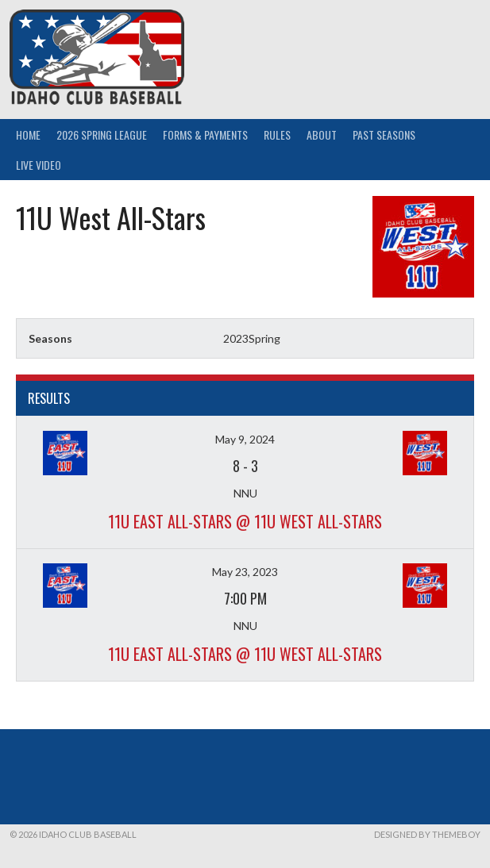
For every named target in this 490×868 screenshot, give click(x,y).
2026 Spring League (102, 134)
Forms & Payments (205, 134)
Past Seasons (384, 134)
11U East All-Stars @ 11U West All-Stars (245, 521)
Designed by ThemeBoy (427, 834)
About (322, 134)
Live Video (39, 165)
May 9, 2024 (245, 439)
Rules (277, 134)
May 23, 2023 (245, 572)
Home (28, 134)
